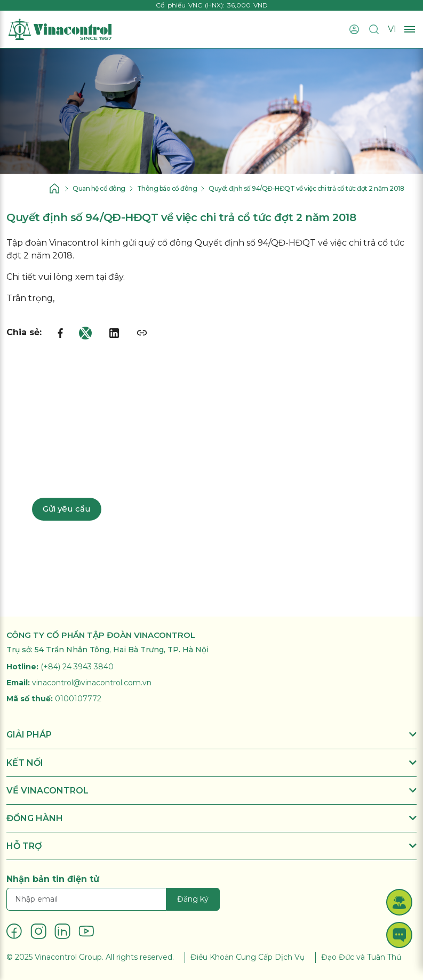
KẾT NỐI (212, 763)
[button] (399, 902)
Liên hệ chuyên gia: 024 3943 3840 (114, 473)
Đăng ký (193, 899)
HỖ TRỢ (212, 846)
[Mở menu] (410, 30)
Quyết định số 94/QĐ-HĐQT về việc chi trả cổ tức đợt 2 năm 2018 (306, 188)
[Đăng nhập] (354, 29)
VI (392, 29)
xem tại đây (99, 277)
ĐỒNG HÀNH (212, 818)
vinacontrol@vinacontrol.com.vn (92, 683)
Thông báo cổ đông (167, 188)
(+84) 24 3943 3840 (77, 667)
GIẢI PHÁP (212, 735)
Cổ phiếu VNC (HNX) (189, 5)
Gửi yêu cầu (67, 509)
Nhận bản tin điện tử (53, 879)
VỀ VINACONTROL (212, 791)
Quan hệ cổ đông (99, 188)
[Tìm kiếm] (374, 29)
